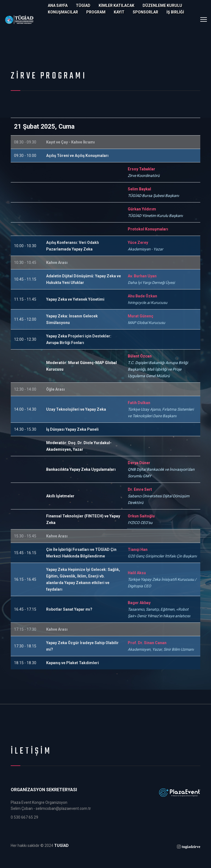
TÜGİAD (83, 5)
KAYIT (119, 12)
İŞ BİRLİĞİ (175, 12)
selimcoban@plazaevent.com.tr (63, 808)
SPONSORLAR (145, 12)
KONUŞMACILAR (63, 12)
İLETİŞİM (31, 751)
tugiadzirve (191, 847)
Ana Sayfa (58, 5)
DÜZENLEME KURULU (162, 5)
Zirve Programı (49, 76)
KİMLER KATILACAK (116, 5)
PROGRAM (96, 12)
